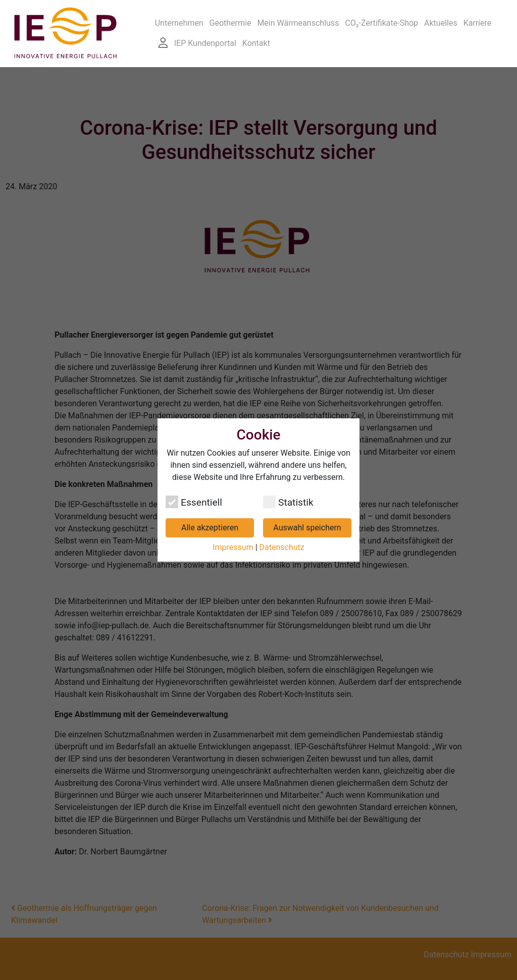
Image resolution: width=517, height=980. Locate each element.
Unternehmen (179, 23)
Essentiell (194, 502)
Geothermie (230, 23)
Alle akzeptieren (210, 528)
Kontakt (256, 43)
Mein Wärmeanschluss (298, 23)
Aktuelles (441, 23)
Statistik (288, 502)
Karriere (478, 23)
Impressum (233, 547)
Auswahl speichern (307, 528)
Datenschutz (282, 547)
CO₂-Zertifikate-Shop (381, 23)
